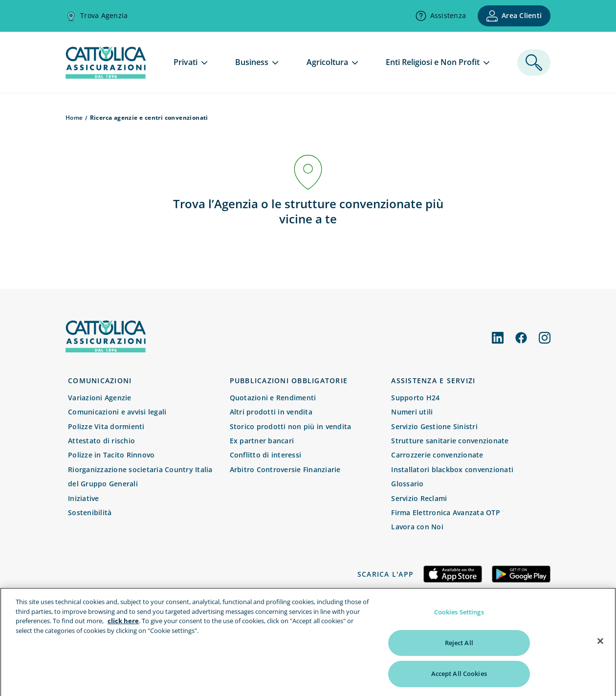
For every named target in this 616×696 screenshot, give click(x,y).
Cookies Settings (459, 617)
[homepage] (106, 76)
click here (123, 626)
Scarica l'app (385, 574)
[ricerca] (534, 63)
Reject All (459, 647)
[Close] (600, 646)
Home (74, 118)
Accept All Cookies (459, 678)
